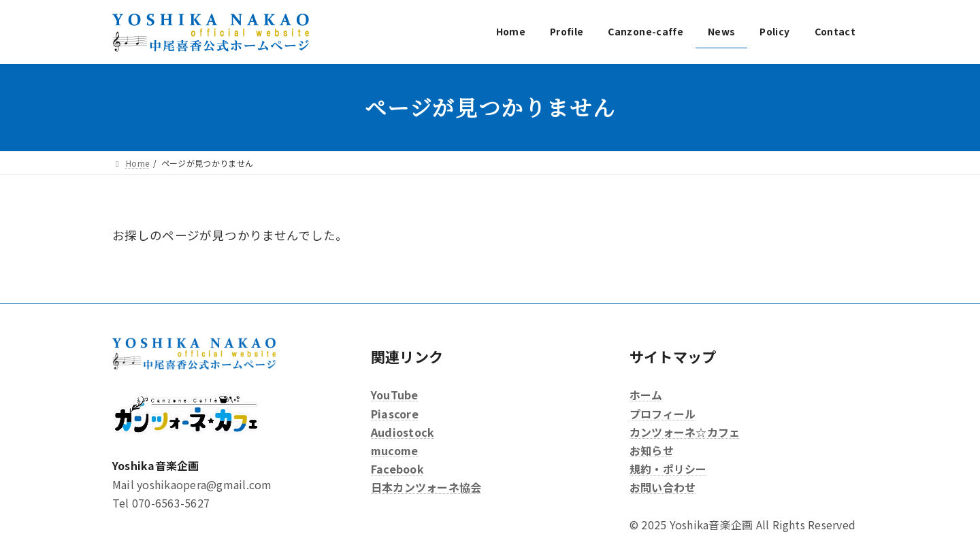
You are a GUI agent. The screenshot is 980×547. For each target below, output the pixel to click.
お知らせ (652, 450)
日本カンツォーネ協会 (426, 487)
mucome (394, 450)
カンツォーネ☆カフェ (685, 432)
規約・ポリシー (668, 469)
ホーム (646, 395)
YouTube (395, 395)
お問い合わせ (663, 487)
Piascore (395, 413)
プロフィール (663, 413)
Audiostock (403, 432)
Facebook (397, 469)
